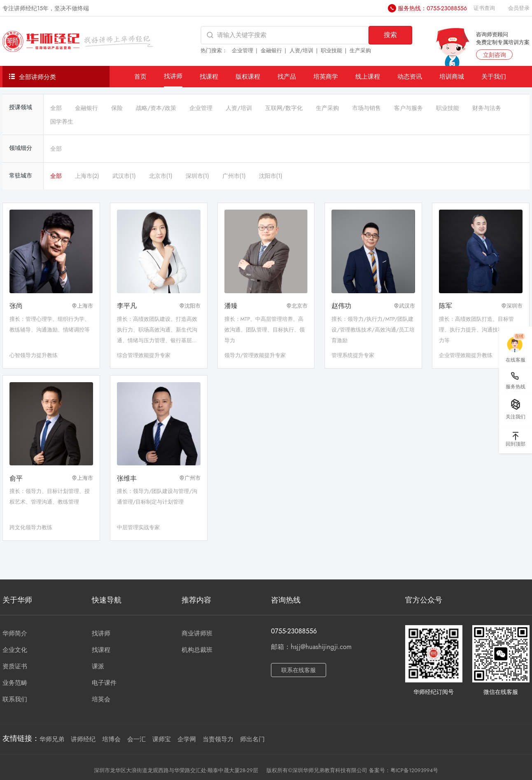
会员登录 (519, 8)
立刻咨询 (495, 55)
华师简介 (15, 633)
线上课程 (368, 76)
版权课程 (248, 76)
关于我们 (494, 76)
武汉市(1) (124, 176)
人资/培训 (302, 50)
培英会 (101, 699)
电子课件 (104, 683)
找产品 (287, 76)
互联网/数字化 (284, 108)
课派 (98, 666)
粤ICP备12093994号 (414, 770)
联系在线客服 (299, 670)
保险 (117, 108)
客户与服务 (408, 108)
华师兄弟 (52, 739)
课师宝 (162, 739)
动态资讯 (410, 76)
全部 (56, 108)
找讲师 (173, 76)
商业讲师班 (197, 633)
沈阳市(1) (271, 176)
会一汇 (136, 739)
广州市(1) (234, 176)
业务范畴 (15, 683)
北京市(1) (161, 176)
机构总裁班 (197, 650)
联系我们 (15, 699)
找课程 (209, 76)
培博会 (111, 739)
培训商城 (452, 76)
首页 (140, 76)
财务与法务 (487, 108)
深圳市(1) (197, 176)
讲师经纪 (83, 739)
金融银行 (271, 50)
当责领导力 (218, 739)
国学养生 (62, 121)
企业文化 (15, 650)
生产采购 (360, 50)
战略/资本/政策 (156, 108)
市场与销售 (366, 108)
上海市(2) (87, 176)
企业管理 (243, 50)
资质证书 (15, 666)
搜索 (390, 35)
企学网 (187, 739)
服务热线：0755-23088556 (432, 8)
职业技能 (331, 50)
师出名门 (252, 739)
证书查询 (484, 8)
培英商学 (326, 76)
